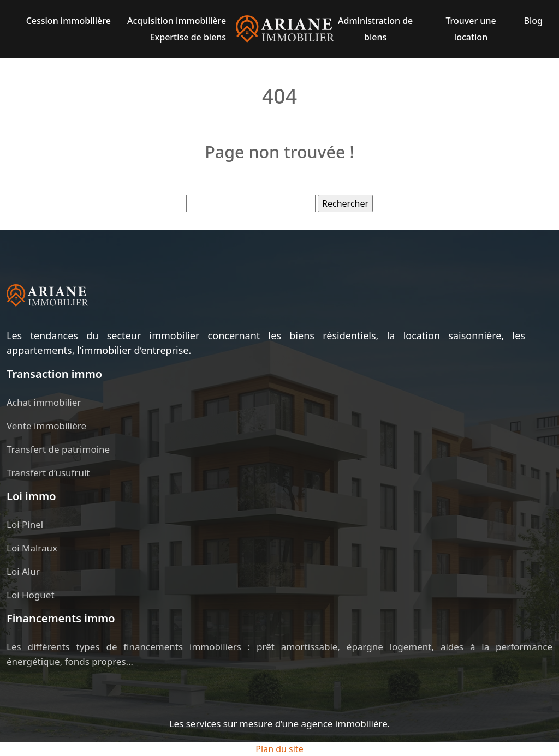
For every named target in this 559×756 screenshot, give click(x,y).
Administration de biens (375, 29)
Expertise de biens (188, 37)
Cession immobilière (69, 21)
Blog (533, 21)
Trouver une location (471, 29)
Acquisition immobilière (177, 21)
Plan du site (279, 749)
